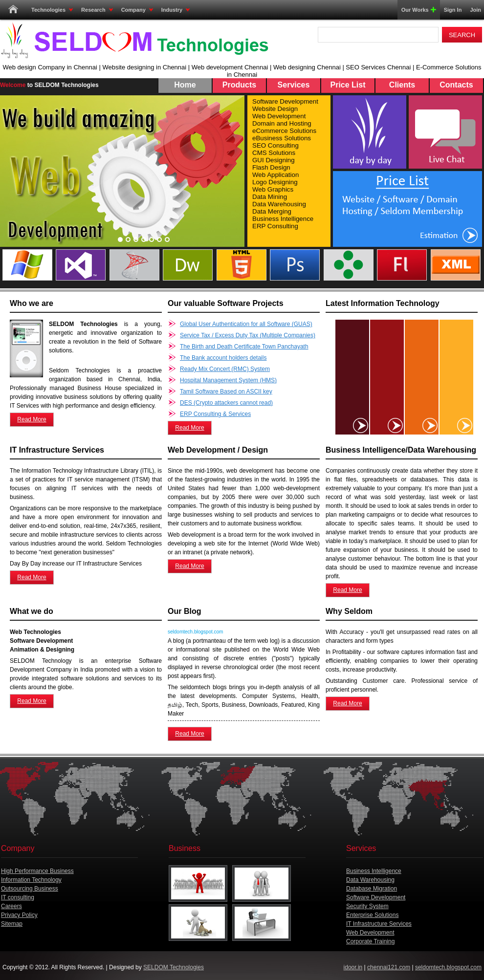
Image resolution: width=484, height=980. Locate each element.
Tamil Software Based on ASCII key (226, 392)
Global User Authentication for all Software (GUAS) (246, 324)
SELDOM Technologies (174, 967)
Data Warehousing (370, 880)
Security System (367, 906)
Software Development (376, 897)
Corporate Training (370, 941)
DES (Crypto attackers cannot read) (226, 403)
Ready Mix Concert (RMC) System (225, 369)
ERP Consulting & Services (215, 414)
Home (13, 10)
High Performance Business (37, 871)
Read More (32, 419)
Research (97, 10)
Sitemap (12, 924)
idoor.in (353, 967)
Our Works (417, 10)
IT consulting (18, 897)
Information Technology (31, 880)
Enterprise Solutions (372, 915)
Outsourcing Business (30, 889)
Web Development (370, 933)
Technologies (52, 10)
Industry (176, 10)
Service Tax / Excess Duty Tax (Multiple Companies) (248, 335)
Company (137, 10)
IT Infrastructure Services (379, 924)
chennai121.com (389, 967)
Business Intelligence (374, 871)
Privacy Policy (19, 915)
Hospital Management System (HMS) (228, 380)
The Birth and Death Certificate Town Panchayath (244, 347)
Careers (11, 906)
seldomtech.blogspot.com (448, 967)
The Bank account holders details (223, 358)
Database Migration (372, 889)
